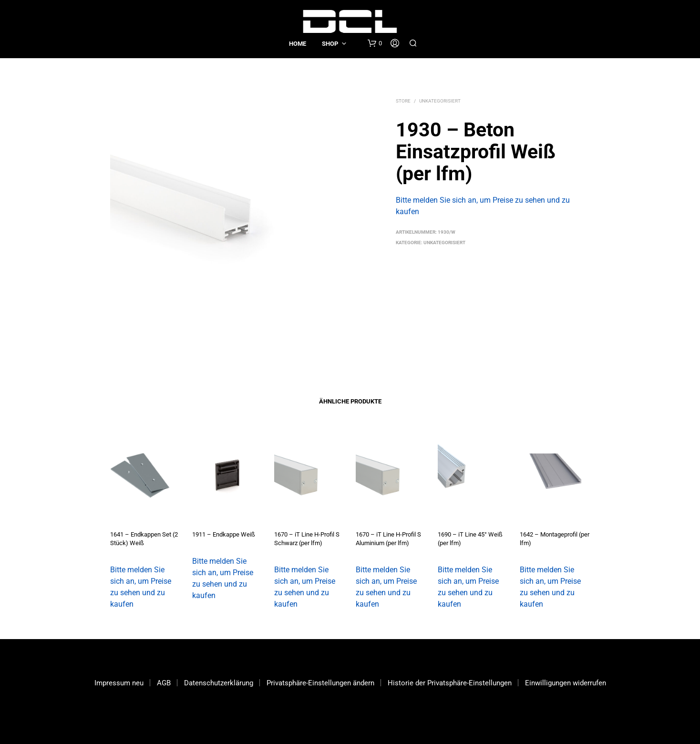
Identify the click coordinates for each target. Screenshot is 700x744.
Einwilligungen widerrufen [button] (566, 683)
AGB (164, 683)
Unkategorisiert (440, 101)
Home (298, 44)
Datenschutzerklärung (219, 683)
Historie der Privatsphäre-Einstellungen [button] (450, 683)
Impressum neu (119, 683)
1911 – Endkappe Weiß (224, 534)
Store (403, 101)
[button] (375, 43)
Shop (330, 44)
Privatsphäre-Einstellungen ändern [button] (320, 683)
